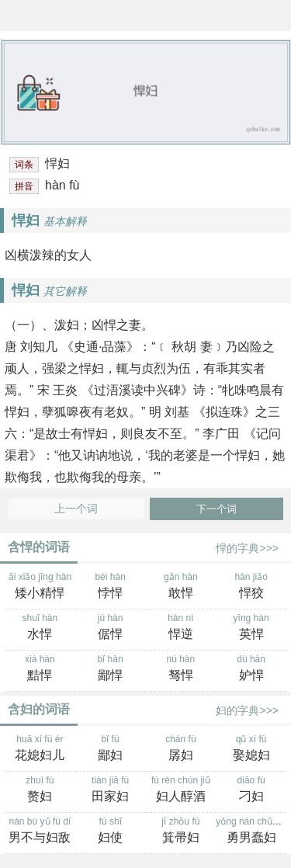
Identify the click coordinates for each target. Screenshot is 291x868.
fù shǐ (111, 832)
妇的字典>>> (247, 710)
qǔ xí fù (251, 749)
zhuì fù (40, 790)
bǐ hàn (111, 669)
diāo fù (251, 790)
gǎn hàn (181, 587)
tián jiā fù (111, 790)
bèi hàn (111, 587)
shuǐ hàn (40, 628)
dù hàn (251, 669)
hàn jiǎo (251, 587)
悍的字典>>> (247, 548)
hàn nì (181, 628)
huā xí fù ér (40, 749)
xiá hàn (40, 669)
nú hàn (181, 669)
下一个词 (217, 509)
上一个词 (76, 509)
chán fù (181, 749)
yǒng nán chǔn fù (252, 832)
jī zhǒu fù (181, 832)
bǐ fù (111, 749)
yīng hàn (251, 628)
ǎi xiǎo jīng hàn (40, 587)
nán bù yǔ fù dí (40, 832)
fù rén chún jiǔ (181, 790)
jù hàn (111, 628)
